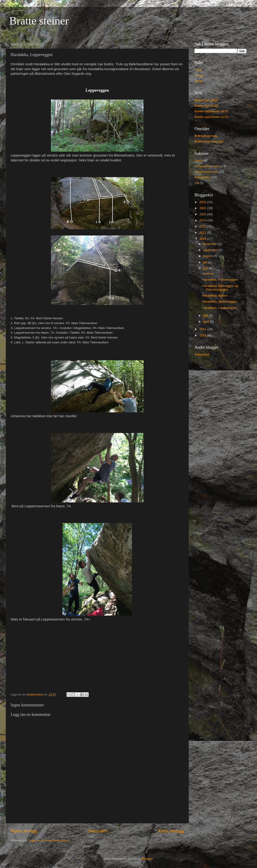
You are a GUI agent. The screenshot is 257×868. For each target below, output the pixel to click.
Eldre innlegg (171, 831)
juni (206, 268)
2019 (203, 220)
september (211, 250)
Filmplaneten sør (206, 172)
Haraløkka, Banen (215, 296)
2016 (203, 239)
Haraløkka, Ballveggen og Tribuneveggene (220, 288)
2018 (203, 226)
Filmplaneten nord (207, 166)
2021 (203, 208)
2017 (203, 233)
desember (210, 244)
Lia (197, 183)
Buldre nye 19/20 (206, 100)
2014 (203, 335)
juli (205, 262)
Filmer (199, 75)
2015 (203, 329)
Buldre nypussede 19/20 (211, 111)
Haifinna (208, 274)
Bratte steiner (39, 21)
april (206, 321)
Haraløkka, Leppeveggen (220, 308)
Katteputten (202, 177)
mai (206, 315)
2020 (203, 214)
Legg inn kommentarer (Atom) (49, 840)
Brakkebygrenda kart (209, 141)
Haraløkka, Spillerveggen (220, 302)
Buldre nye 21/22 (206, 106)
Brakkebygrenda (206, 136)
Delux (199, 161)
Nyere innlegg (24, 831)
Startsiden (98, 831)
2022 (203, 202)
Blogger (147, 859)
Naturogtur (202, 354)
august (208, 256)
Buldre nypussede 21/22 (211, 117)
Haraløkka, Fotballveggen (220, 280)
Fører (198, 70)
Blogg (199, 81)
